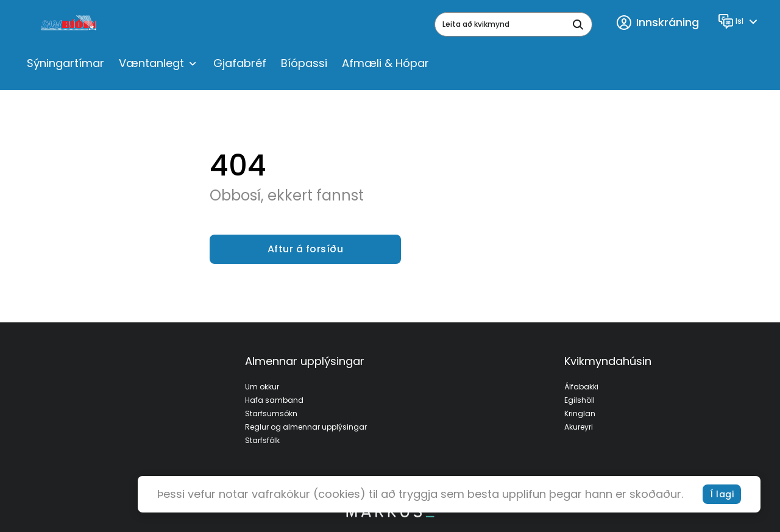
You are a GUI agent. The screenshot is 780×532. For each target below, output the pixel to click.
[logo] (70, 24)
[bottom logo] (390, 514)
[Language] (739, 21)
